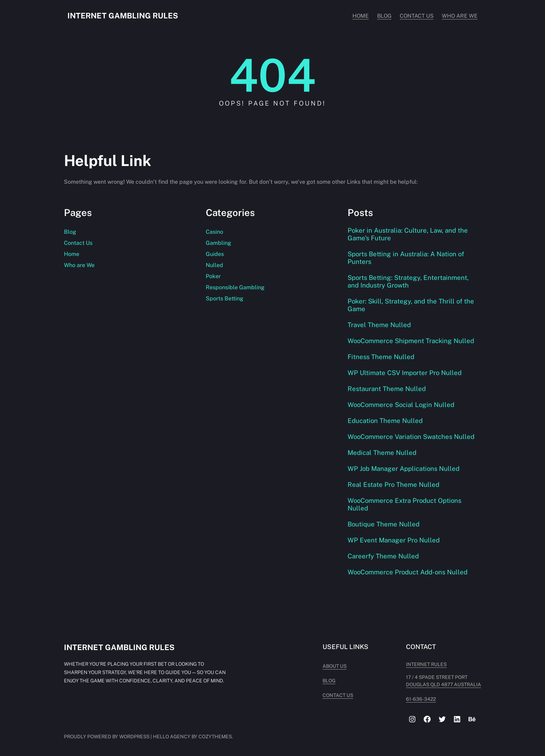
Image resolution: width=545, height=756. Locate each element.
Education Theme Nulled (385, 421)
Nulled (214, 265)
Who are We (79, 265)
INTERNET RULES (426, 664)
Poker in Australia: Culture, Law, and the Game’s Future (408, 234)
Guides (215, 254)
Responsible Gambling (235, 287)
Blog (70, 232)
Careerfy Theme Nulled (383, 556)
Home (72, 254)
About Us (335, 666)
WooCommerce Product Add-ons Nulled (408, 572)
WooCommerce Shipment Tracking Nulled (411, 341)
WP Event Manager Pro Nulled (394, 540)
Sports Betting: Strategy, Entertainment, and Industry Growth (408, 281)
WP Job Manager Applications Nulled (404, 468)
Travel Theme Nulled (379, 325)
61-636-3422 (421, 699)
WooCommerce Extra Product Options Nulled (404, 504)
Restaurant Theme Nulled (387, 389)
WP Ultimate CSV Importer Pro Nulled (405, 373)
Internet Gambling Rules (123, 16)
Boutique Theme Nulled (384, 524)
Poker (213, 276)
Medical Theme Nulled (382, 452)
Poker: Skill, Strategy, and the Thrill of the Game (411, 305)
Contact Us (78, 243)
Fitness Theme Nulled (381, 357)
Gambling (218, 243)
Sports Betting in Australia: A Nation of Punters (406, 258)
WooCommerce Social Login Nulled (401, 405)
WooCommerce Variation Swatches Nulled (411, 437)
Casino (214, 232)
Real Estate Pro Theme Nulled (393, 484)
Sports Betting (225, 298)
